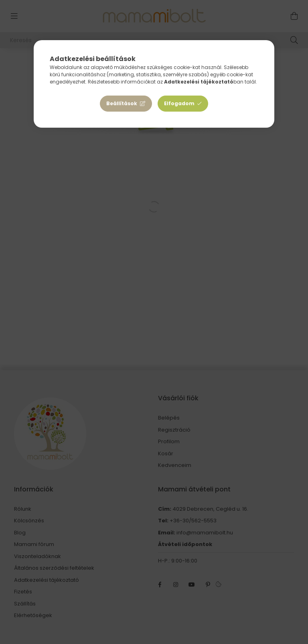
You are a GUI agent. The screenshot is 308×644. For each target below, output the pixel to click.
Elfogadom (179, 103)
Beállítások (122, 103)
